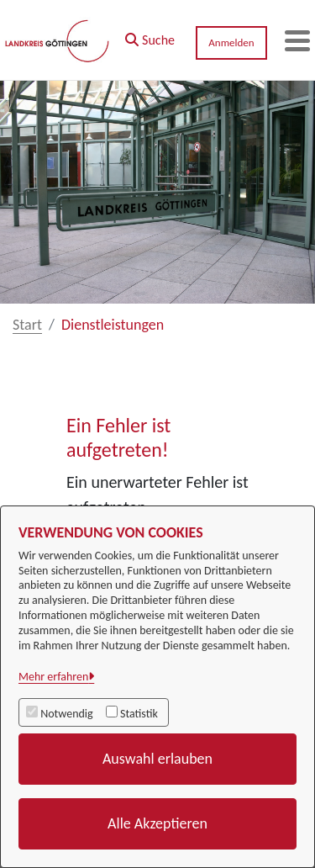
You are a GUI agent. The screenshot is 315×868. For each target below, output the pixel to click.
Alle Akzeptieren (157, 823)
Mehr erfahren (53, 677)
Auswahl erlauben (157, 759)
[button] (150, 36)
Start (27, 325)
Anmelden (231, 42)
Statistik (139, 714)
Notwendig (66, 714)
